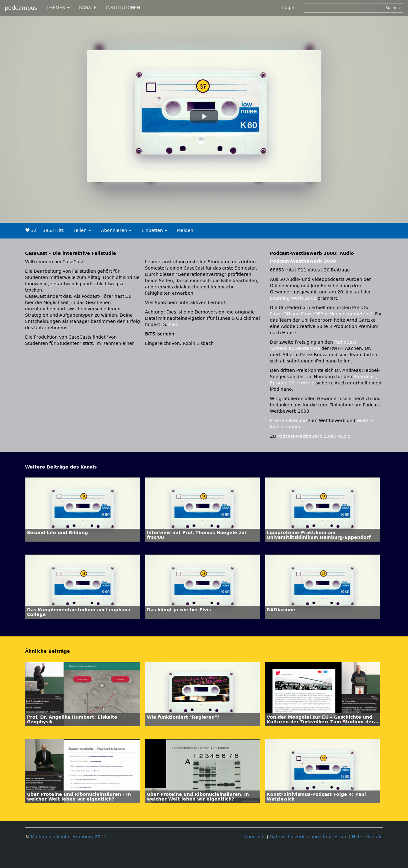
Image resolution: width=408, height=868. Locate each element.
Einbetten (154, 230)
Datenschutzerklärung (294, 837)
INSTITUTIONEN (123, 8)
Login (288, 8)
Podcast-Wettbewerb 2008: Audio (314, 436)
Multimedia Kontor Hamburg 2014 (68, 837)
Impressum (335, 837)
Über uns (255, 837)
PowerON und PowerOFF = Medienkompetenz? (321, 314)
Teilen (82, 230)
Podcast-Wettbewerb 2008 (303, 261)
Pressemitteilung (288, 421)
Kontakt (375, 837)
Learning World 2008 (293, 298)
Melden (185, 230)
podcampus (21, 8)
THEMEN (58, 8)
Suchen (393, 8)
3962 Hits (53, 230)
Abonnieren (116, 230)
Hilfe (357, 837)
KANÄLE (88, 8)
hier (173, 325)
